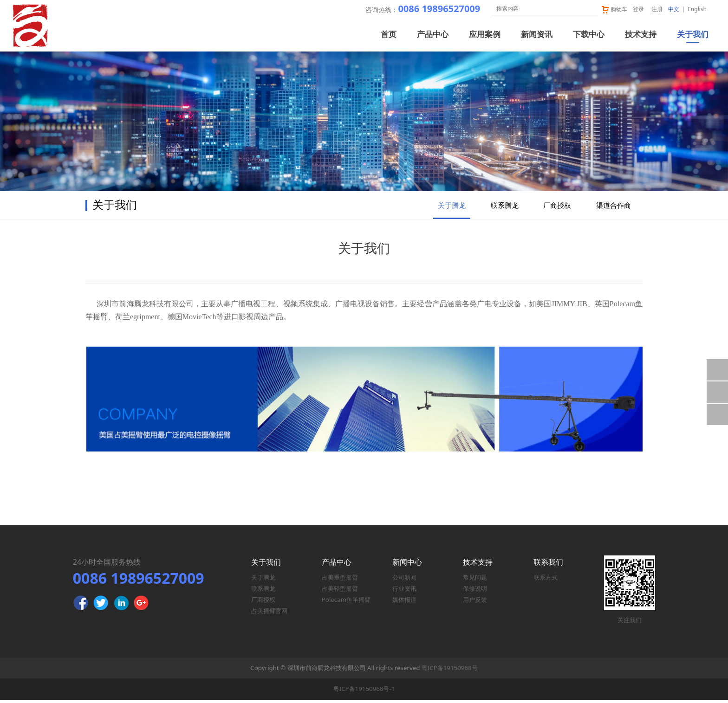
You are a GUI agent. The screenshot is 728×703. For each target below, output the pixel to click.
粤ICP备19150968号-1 (364, 692)
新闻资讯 (537, 35)
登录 (638, 9)
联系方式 (546, 580)
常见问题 (475, 580)
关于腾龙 (452, 245)
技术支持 (641, 35)
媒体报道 (404, 603)
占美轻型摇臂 (340, 592)
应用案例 (485, 35)
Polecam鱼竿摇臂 (346, 603)
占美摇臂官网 (269, 614)
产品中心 (433, 35)
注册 (657, 9)
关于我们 (693, 35)
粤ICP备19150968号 (450, 671)
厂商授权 (557, 245)
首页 (389, 35)
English (697, 9)
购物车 (614, 9)
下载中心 (589, 35)
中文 (674, 9)
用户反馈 (475, 603)
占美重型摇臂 (340, 580)
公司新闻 (404, 580)
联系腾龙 (505, 245)
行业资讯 (404, 592)
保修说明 (475, 592)
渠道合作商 (614, 245)
